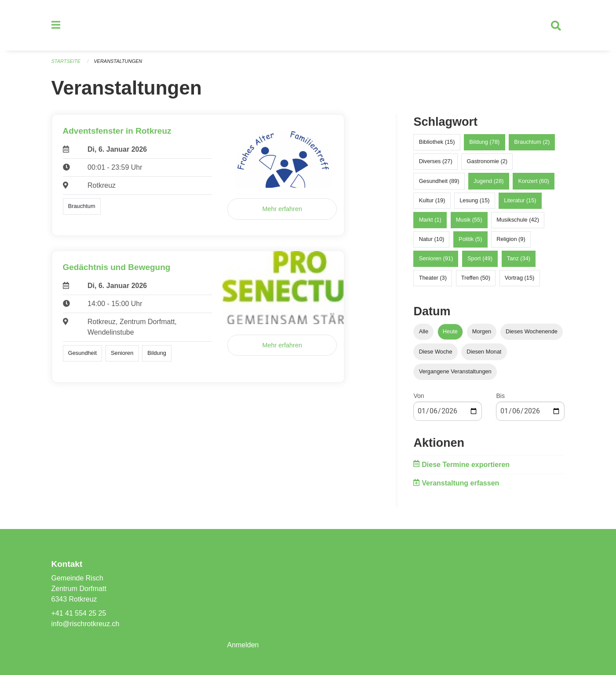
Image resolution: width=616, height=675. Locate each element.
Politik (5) (470, 239)
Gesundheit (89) (439, 181)
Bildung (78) (484, 142)
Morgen (482, 332)
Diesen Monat (484, 352)
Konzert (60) (533, 181)
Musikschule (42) (518, 220)
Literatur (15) (520, 200)
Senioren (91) (436, 259)
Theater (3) (433, 278)
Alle (424, 332)
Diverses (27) (436, 162)
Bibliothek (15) (437, 142)
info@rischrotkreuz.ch (86, 624)
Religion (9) (511, 239)
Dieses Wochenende (532, 332)
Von (419, 396)
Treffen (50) (476, 278)
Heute (450, 332)
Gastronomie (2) (487, 162)
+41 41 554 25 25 (79, 613)
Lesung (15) (474, 200)
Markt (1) (430, 220)
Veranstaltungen (118, 62)
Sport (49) (480, 259)
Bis (500, 396)
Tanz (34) (519, 259)
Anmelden (243, 645)
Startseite (66, 62)
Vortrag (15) (520, 278)
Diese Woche (436, 352)
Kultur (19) (432, 200)
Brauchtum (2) (532, 142)
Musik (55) (469, 220)
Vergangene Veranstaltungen (455, 371)
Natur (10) (432, 239)
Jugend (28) (488, 181)
